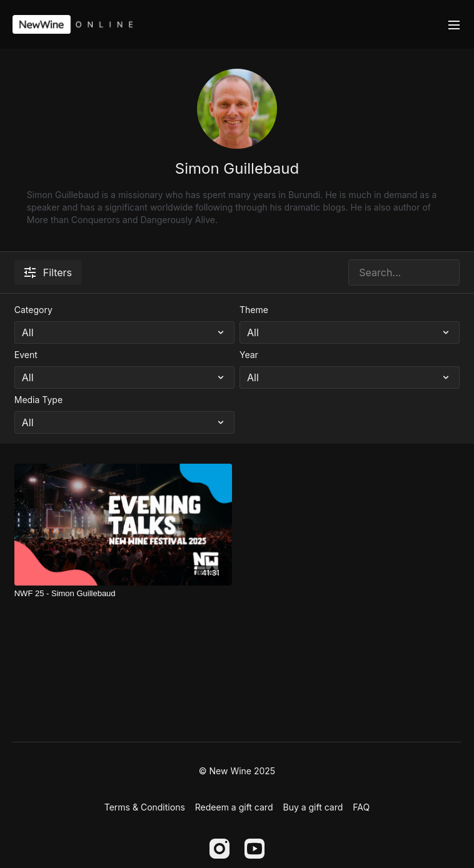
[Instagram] (219, 849)
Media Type (38, 400)
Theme (254, 310)
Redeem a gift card (234, 807)
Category (33, 310)
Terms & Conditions (145, 807)
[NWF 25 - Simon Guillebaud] (123, 594)
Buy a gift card (313, 807)
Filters (48, 272)
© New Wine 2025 (237, 771)
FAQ (361, 807)
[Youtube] (255, 849)
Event (26, 355)
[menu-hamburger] (454, 24)
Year (249, 355)
